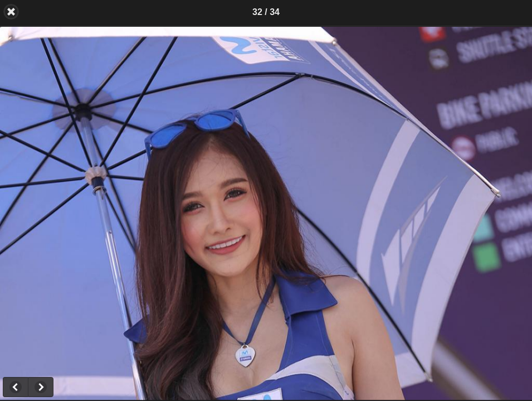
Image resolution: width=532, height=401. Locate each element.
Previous (15, 387)
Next (41, 387)
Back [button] (11, 12)
